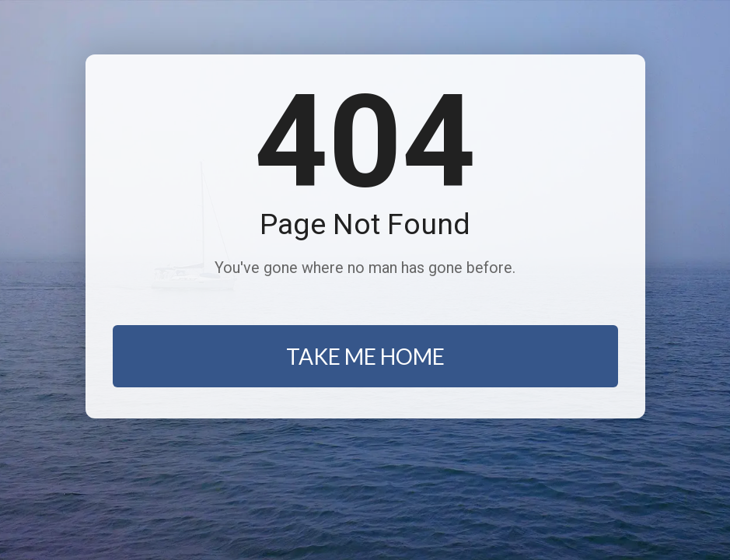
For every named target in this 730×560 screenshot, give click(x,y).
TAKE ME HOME (365, 356)
